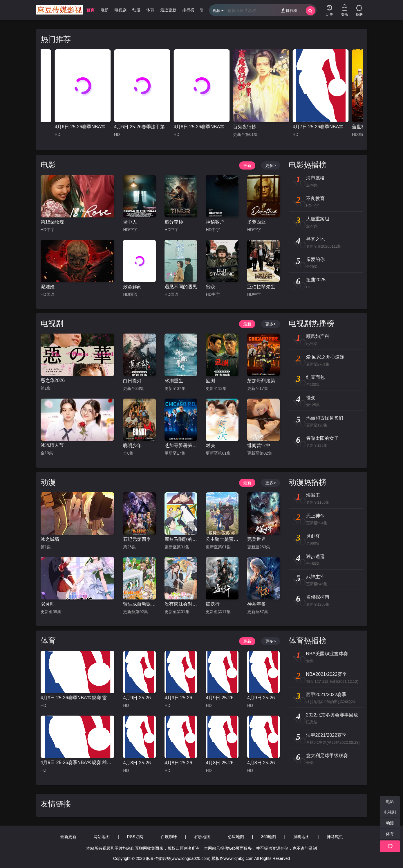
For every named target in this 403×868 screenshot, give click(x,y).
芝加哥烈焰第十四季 (263, 381)
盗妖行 (213, 604)
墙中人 (130, 222)
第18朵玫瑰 (53, 222)
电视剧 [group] (120, 10)
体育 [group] (150, 10)
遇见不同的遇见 (181, 287)
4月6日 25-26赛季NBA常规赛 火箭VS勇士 (83, 127)
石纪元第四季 (137, 539)
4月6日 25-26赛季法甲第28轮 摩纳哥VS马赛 (142, 127)
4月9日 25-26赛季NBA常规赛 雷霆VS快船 (78, 698)
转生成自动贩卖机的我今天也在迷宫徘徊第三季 (139, 604)
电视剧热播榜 (311, 323)
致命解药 (132, 287)
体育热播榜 (308, 641)
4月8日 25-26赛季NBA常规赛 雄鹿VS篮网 (201, 127)
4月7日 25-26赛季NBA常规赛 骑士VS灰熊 (320, 127)
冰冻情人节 (52, 445)
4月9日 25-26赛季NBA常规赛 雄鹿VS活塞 (78, 762)
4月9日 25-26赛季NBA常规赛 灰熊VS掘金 (139, 698)
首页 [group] (91, 10)
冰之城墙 (50, 539)
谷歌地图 (202, 837)
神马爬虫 (335, 837)
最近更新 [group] (168, 10)
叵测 (210, 381)
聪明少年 (132, 445)
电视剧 (52, 323)
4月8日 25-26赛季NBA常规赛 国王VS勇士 (139, 763)
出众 (210, 287)
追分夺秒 (174, 222)
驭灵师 (48, 604)
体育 (48, 641)
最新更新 (68, 837)
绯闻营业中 (259, 445)
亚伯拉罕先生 (261, 287)
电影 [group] (104, 10)
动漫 (48, 482)
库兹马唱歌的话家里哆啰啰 (181, 539)
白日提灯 (132, 381)
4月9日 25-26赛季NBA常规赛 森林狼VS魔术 (181, 698)
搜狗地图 (301, 837)
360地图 (269, 837)
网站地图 (102, 837)
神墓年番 (256, 604)
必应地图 (236, 837)
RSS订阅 (135, 837)
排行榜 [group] (188, 10)
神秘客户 (215, 222)
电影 (48, 165)
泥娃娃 (48, 287)
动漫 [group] (136, 10)
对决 (210, 445)
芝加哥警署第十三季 (181, 445)
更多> (270, 165)
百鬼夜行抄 (245, 127)
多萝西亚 (256, 222)
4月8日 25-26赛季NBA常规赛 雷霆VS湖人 (222, 763)
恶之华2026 (53, 380)
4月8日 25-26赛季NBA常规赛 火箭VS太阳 (181, 763)
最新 (247, 165)
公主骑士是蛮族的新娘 (222, 539)
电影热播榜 (308, 165)
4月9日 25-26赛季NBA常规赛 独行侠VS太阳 (263, 698)
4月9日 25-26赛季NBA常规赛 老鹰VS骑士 (222, 698)
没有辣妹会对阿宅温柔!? (181, 604)
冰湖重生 (174, 381)
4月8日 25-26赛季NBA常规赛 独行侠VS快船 (263, 763)
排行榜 (289, 10)
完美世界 (256, 539)
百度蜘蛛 (169, 837)
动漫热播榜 (308, 482)
